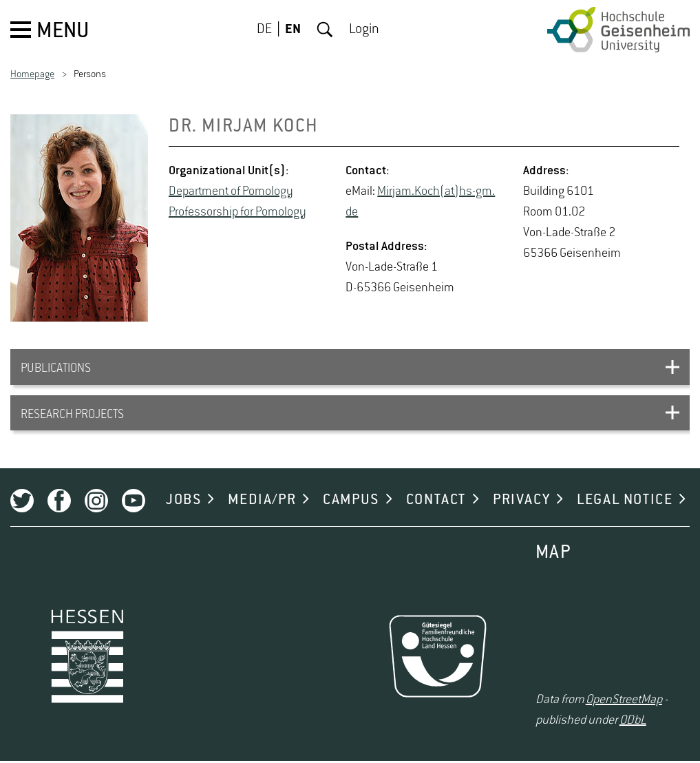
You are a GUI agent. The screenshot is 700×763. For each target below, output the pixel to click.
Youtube (134, 503)
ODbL (633, 722)
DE (264, 30)
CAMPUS (351, 502)
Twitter (22, 503)
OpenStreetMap (624, 702)
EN (293, 30)
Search (325, 30)
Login (364, 30)
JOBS (183, 502)
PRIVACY (521, 502)
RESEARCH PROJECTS (72, 416)
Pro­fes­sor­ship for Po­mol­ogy (237, 212)
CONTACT (436, 502)
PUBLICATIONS (56, 369)
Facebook (59, 503)
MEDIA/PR (262, 502)
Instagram (96, 503)
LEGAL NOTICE (625, 502)
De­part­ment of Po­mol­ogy (231, 191)
